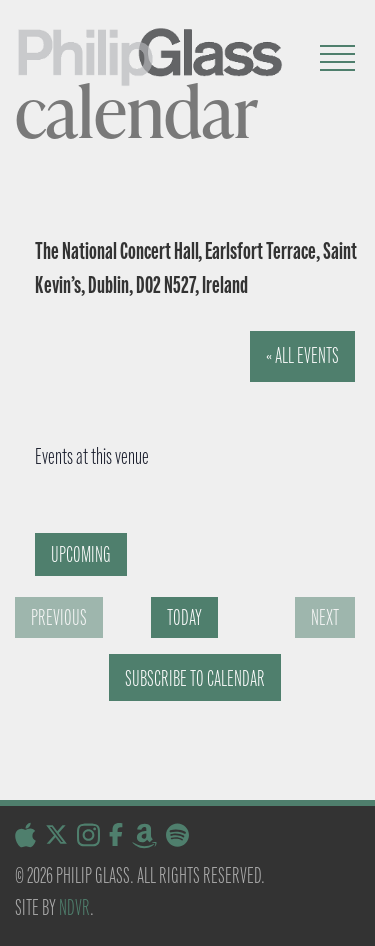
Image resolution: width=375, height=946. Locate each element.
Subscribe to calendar (195, 678)
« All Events (302, 355)
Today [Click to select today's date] (184, 617)
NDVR (74, 907)
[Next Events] (325, 617)
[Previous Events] (59, 617)
